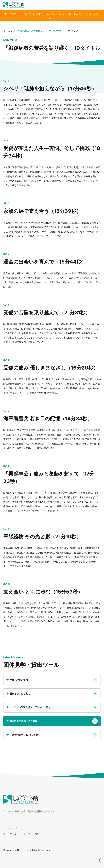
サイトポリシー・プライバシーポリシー (23, 834)
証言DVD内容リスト (53, 31)
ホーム (7, 31)
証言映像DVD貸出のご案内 (27, 31)
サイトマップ (10, 828)
